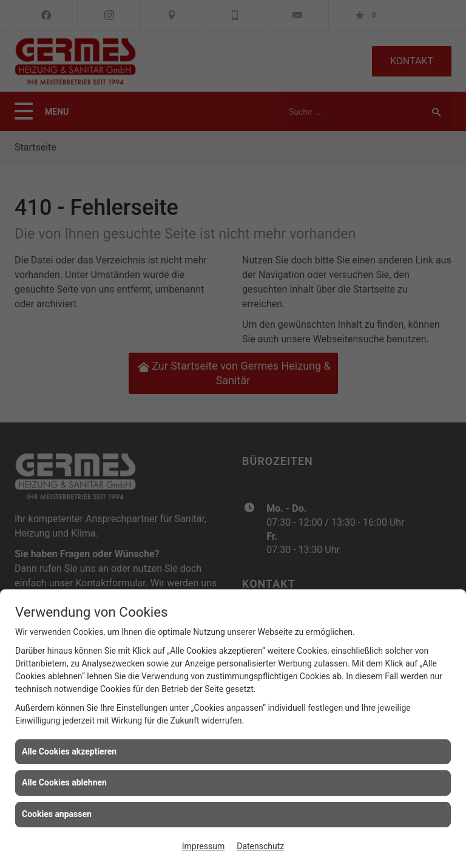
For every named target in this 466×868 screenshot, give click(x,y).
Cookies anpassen (57, 814)
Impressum (203, 846)
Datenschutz (260, 846)
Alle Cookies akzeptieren (69, 751)
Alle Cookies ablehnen (64, 782)
